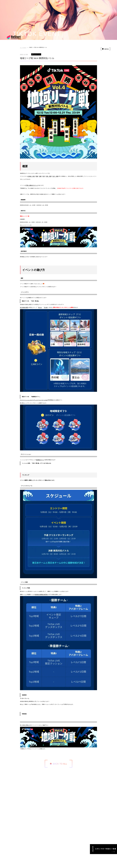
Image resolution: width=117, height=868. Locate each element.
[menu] (106, 49)
